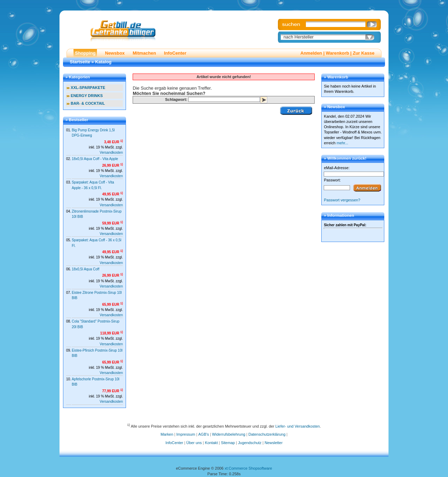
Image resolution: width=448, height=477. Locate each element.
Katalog (103, 62)
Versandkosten (111, 153)
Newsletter (274, 443)
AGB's (204, 434)
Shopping (85, 53)
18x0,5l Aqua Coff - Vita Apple (95, 159)
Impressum (186, 434)
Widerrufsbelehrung (229, 434)
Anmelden (311, 53)
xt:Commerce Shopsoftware (248, 468)
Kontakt (211, 443)
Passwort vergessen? (342, 200)
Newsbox (115, 53)
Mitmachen (144, 53)
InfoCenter (175, 53)
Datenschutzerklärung (267, 434)
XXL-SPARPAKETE (88, 88)
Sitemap (228, 443)
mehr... (342, 143)
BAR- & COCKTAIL (88, 103)
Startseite (80, 62)
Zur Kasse (364, 53)
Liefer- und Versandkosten (298, 426)
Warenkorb (337, 53)
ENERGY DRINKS (87, 96)
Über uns (194, 443)
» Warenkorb (336, 77)
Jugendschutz (250, 443)
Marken (167, 434)
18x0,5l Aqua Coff (86, 269)
